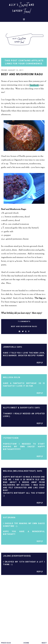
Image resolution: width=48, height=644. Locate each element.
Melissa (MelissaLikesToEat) (20, 471)
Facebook (34, 85)
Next (44, 643)
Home (26, 643)
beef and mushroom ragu (24, 326)
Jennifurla (9, 347)
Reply (40, 363)
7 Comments (24, 321)
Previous (6, 643)
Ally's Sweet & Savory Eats (18, 408)
